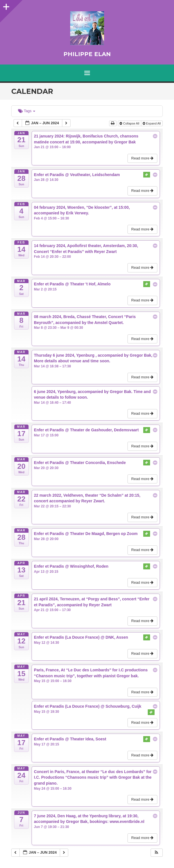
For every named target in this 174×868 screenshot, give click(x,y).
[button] (157, 853)
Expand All (152, 123)
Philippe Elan (87, 54)
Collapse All (130, 123)
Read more (143, 158)
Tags (27, 111)
